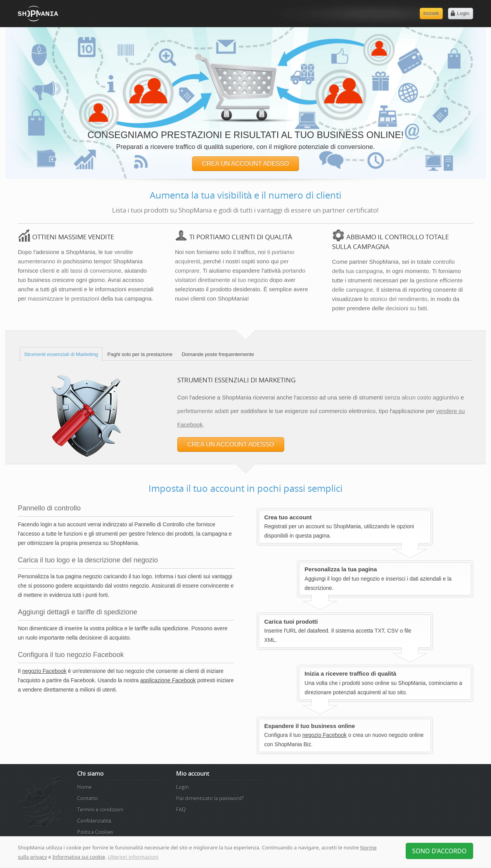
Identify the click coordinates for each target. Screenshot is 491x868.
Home (84, 787)
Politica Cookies (95, 832)
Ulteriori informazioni (133, 857)
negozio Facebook (44, 671)
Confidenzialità (94, 821)
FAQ (181, 809)
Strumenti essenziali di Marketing (61, 354)
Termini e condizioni (100, 809)
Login (182, 787)
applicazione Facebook (168, 680)
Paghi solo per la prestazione (140, 354)
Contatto (88, 798)
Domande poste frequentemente (218, 354)
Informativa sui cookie (79, 857)
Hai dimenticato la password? (210, 798)
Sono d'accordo (439, 851)
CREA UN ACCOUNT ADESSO (245, 163)
